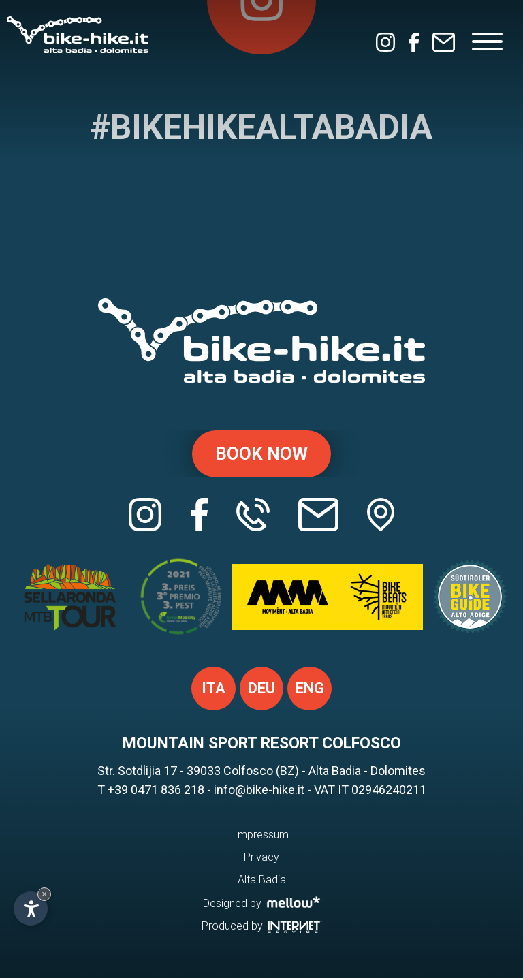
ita (213, 690)
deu (261, 690)
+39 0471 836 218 (156, 792)
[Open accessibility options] (31, 908)
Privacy (261, 859)
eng (310, 690)
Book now (261, 454)
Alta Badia (262, 882)
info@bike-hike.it (259, 792)
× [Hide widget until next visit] (44, 894)
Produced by (262, 928)
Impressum (261, 837)
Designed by (262, 905)
